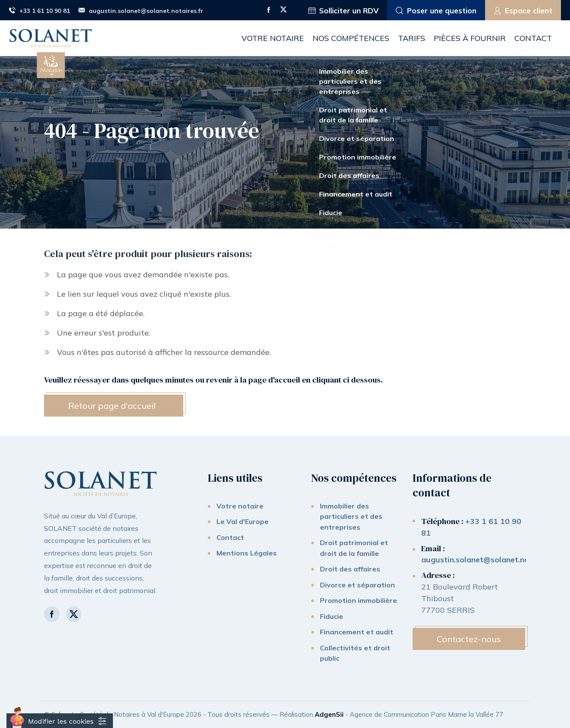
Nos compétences (351, 38)
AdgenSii (329, 714)
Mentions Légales (247, 553)
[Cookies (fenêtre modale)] (60, 721)
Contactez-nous (469, 639)
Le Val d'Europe (243, 521)
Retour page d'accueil (112, 406)
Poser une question (436, 11)
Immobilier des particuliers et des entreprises (351, 516)
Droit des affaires (350, 569)
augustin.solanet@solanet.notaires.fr (141, 11)
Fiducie (332, 616)
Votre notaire (273, 38)
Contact (533, 38)
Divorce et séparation (357, 585)
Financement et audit (357, 632)
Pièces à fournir (470, 38)
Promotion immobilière (359, 600)
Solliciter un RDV (344, 11)
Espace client (523, 11)
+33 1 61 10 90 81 (39, 11)
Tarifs (412, 38)
